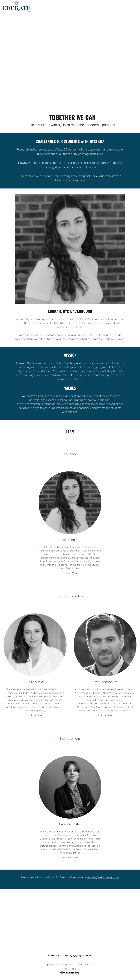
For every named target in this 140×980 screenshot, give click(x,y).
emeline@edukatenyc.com (103, 877)
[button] (136, 7)
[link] (16, 7)
